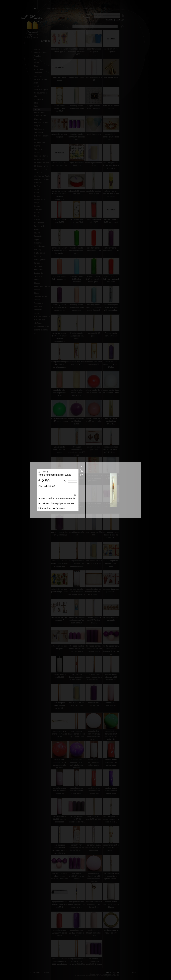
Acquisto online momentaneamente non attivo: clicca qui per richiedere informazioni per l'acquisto (57, 503)
